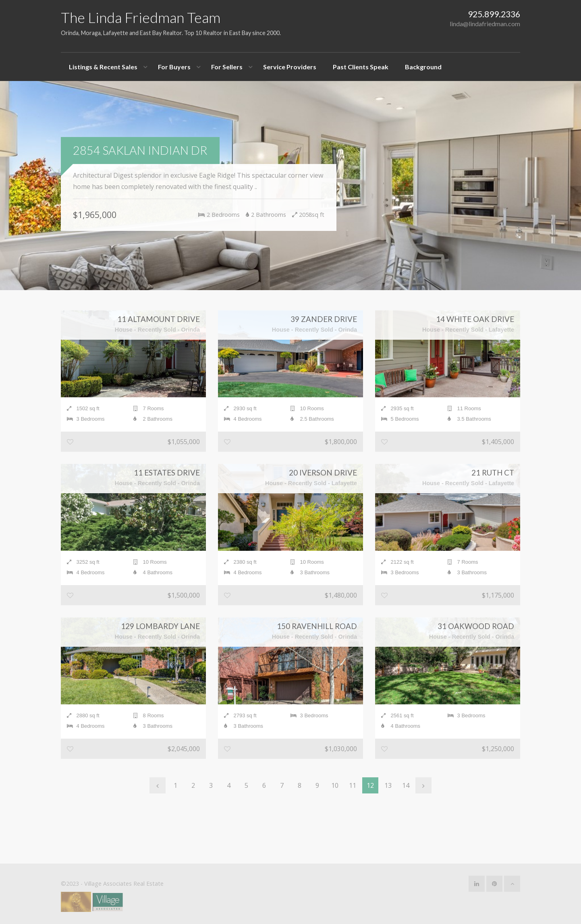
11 (353, 785)
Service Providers (290, 67)
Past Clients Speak (361, 67)
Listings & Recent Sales (103, 67)
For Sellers (227, 67)
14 (406, 785)
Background (423, 67)
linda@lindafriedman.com (485, 24)
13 (388, 785)
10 (335, 785)
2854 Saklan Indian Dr (140, 150)
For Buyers (174, 67)
